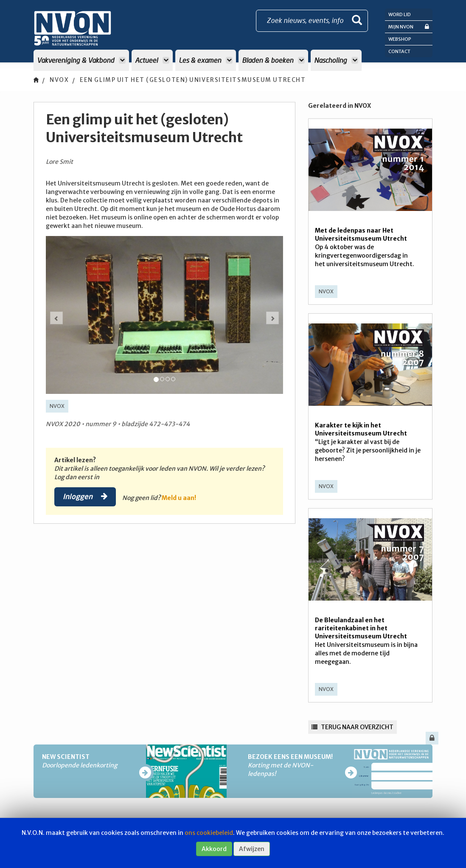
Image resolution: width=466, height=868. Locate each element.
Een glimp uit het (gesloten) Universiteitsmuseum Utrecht (200, 80)
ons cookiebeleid (209, 833)
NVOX (60, 80)
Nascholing (336, 60)
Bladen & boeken (273, 60)
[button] (56, 318)
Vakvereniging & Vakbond (81, 60)
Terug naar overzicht (352, 727)
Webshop (400, 39)
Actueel (152, 60)
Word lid (400, 14)
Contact (399, 51)
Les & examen (206, 60)
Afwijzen (252, 849)
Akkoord (214, 849)
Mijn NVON (409, 27)
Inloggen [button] (86, 497)
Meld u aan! (181, 498)
